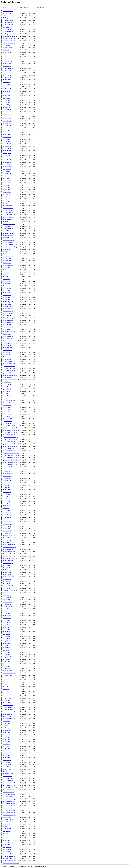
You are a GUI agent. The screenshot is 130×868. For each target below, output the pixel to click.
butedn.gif (7, 80)
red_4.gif (6, 684)
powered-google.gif (9, 673)
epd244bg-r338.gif (9, 224)
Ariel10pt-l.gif (8, 20)
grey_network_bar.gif (10, 439)
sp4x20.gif (7, 739)
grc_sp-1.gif (7, 403)
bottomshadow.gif (9, 68)
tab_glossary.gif (9, 792)
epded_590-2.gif (8, 233)
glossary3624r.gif (9, 366)
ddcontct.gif (7, 146)
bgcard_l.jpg (7, 64)
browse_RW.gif (8, 77)
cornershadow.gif (9, 112)
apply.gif (6, 34)
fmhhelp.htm (7, 354)
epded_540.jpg (8, 231)
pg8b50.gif (7, 613)
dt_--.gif (6, 178)
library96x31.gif (9, 549)
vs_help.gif (7, 833)
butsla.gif (7, 84)
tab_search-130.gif (9, 810)
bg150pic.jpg (7, 57)
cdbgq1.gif (7, 96)
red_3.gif (6, 682)
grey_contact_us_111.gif (11, 430)
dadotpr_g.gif (8, 125)
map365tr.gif (7, 584)
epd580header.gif (9, 229)
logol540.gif (7, 572)
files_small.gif (8, 338)
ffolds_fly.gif (8, 302)
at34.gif (6, 50)
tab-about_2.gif (8, 778)
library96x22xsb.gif (10, 547)
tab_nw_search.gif (9, 806)
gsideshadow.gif (8, 474)
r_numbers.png (8, 675)
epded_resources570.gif (11, 247)
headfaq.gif (7, 519)
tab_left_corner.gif (10, 799)
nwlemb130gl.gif (8, 606)
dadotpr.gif (7, 123)
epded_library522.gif (10, 245)
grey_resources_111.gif (11, 442)
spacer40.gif (7, 769)
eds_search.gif (8, 208)
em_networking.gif (9, 217)
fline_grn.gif (8, 348)
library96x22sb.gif (9, 545)
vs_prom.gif (7, 835)
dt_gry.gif (7, 190)
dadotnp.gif (7, 116)
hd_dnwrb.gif (7, 476)
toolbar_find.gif (9, 819)
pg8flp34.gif (7, 618)
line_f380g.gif (8, 561)
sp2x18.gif (7, 723)
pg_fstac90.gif (8, 668)
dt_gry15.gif (7, 192)
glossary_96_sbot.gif (10, 375)
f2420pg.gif (7, 251)
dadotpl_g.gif (8, 121)
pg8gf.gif (6, 650)
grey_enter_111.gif (9, 435)
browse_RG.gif (8, 75)
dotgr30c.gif (7, 169)
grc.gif (6, 387)
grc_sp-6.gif (7, 414)
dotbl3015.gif (8, 162)
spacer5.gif (7, 771)
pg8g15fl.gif (7, 622)
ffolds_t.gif (7, 304)
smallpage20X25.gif (9, 719)
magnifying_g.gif (9, 577)
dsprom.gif (7, 176)
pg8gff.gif (7, 652)
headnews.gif (7, 529)
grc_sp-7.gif (7, 416)
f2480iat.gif (7, 263)
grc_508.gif (7, 393)
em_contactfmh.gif (9, 215)
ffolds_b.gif (7, 300)
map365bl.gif (7, 579)
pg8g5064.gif (7, 636)
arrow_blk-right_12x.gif (11, 38)
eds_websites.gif (9, 212)
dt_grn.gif (7, 187)
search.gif (7, 703)
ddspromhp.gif (8, 148)
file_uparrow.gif (9, 336)
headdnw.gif (7, 513)
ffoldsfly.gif (8, 306)
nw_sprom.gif (7, 595)
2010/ (5, 16)
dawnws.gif (7, 141)
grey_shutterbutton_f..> (11, 455)
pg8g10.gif (7, 620)
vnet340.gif (7, 826)
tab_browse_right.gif (10, 787)
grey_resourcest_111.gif (11, 444)
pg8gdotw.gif (7, 648)
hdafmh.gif (7, 487)
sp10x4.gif (7, 721)
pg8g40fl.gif (7, 632)
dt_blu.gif (7, 185)
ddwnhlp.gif (7, 153)
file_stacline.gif (9, 332)
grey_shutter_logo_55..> (11, 448)
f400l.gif (6, 274)
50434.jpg (6, 18)
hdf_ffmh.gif (7, 499)
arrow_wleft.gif (8, 48)
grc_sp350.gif (8, 421)
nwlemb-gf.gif (8, 602)
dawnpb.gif (7, 135)
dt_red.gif (7, 199)
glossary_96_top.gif (10, 377)
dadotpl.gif (7, 119)
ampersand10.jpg (8, 29)
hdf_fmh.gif (7, 501)
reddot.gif (7, 700)
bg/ (4, 54)
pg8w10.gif (7, 659)
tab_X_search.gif (9, 781)
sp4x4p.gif (7, 748)
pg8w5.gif (6, 664)
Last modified (24, 7)
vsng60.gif (7, 840)
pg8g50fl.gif (7, 639)
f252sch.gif (7, 270)
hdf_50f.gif (7, 497)
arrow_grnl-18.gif (9, 43)
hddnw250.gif (7, 494)
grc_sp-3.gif (7, 407)
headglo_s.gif (8, 524)
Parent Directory (9, 11)
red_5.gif (6, 687)
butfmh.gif (7, 82)
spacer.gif (7, 755)
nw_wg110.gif (7, 600)
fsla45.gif (7, 357)
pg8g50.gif (7, 634)
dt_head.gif (7, 194)
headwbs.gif (7, 533)
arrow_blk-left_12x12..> (11, 36)
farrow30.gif (7, 283)
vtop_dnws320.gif (9, 842)
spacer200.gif (8, 764)
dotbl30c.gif (7, 164)
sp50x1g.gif (7, 753)
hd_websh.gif (7, 483)
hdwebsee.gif (7, 506)
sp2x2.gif (6, 726)
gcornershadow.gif (9, 364)
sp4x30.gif (7, 744)
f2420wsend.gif (8, 256)
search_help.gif (8, 710)
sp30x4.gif (7, 728)
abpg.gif (6, 27)
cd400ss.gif (7, 91)
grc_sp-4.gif (7, 409)
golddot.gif (7, 382)
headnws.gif (7, 531)
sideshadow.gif (8, 714)
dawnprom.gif (7, 137)
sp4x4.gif (6, 746)
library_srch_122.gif (10, 558)
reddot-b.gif (7, 698)
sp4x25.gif (7, 742)
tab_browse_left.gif (10, 785)
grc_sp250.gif (8, 419)
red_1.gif (6, 677)
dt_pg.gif (6, 196)
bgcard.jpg (7, 59)
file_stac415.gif (9, 318)
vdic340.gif (7, 822)
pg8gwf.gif (7, 655)
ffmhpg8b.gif (7, 293)
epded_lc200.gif (8, 242)
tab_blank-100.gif (9, 783)
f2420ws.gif (7, 254)
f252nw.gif (7, 267)
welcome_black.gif (9, 858)
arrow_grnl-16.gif (9, 41)
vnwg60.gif (7, 831)
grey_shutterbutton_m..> (11, 467)
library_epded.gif (9, 554)
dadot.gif (6, 114)
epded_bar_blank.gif (10, 235)
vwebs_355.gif (8, 849)
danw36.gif (7, 130)
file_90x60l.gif (8, 311)
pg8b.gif (6, 611)
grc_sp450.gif (8, 423)
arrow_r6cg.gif (8, 45)
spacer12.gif (7, 760)
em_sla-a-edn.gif (9, 219)
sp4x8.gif (6, 751)
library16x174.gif (9, 535)
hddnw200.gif (7, 492)
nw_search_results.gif (10, 590)
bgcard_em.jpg (8, 61)
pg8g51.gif (7, 643)
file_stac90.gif (8, 320)
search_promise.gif (9, 712)
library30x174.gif (9, 538)
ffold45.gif (7, 295)
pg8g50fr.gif (7, 641)
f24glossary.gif (8, 265)
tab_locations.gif (9, 801)
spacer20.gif (7, 762)
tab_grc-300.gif (8, 797)
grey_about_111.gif (9, 425)
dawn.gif (6, 132)
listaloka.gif (8, 570)
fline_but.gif (8, 345)
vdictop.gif (7, 824)
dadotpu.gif (7, 128)
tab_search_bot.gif (9, 813)
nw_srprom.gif (8, 597)
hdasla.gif (7, 490)
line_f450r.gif (8, 565)
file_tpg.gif (7, 334)
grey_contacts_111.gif (10, 432)
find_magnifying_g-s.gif (11, 341)
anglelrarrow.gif (9, 32)
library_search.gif (9, 556)
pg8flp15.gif (7, 616)
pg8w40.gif (7, 661)
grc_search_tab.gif (9, 400)
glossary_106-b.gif (9, 371)
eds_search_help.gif (10, 210)
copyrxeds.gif (8, 109)
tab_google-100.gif (9, 794)
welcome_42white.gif (10, 856)
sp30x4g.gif (7, 730)
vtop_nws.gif (7, 847)
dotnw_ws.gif (7, 171)
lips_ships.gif (8, 568)
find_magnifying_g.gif (10, 343)
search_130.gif (8, 705)
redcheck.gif (7, 696)
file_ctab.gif (8, 316)
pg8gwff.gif (7, 657)
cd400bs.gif (7, 89)
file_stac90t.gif (9, 325)
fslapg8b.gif (7, 359)
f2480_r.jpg (7, 261)
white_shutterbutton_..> (11, 861)
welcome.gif (7, 854)
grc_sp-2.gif (7, 405)
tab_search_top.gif (9, 815)
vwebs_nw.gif (7, 852)
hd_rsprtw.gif (8, 480)
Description (40, 7)
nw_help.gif (7, 588)
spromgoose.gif (8, 774)
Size (34, 7)
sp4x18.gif (7, 737)
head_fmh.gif (7, 510)
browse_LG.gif (8, 70)
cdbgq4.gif (7, 103)
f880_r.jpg (7, 281)
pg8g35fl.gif (7, 625)
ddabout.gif (7, 144)
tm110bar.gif (7, 817)
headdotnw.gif (8, 515)
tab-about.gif (8, 776)
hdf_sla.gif (7, 503)
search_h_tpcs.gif (9, 707)
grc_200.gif (7, 389)
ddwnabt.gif (7, 151)
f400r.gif (6, 277)
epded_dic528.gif (9, 240)
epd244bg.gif (7, 226)
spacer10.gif (7, 758)
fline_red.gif (8, 350)
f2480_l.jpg (7, 258)
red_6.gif (6, 689)
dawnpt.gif (7, 139)
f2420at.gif (7, 249)
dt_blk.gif (7, 183)
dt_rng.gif (7, 201)
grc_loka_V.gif (8, 398)
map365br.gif (7, 581)
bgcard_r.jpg (7, 66)
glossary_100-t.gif (9, 368)
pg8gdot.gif (7, 645)
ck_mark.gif (7, 107)
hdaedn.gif (7, 485)
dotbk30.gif (7, 158)
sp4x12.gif (7, 732)
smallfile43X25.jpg (9, 716)
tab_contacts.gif (9, 790)
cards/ (5, 87)
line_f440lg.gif (8, 563)
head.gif (6, 508)
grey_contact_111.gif (10, 428)
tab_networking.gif (9, 803)
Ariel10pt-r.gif (8, 22)
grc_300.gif (7, 391)
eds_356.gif (7, 203)
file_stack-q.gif (9, 327)
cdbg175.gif (7, 93)
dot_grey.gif (7, 155)
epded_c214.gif (8, 238)
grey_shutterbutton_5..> (11, 451)
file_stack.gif (8, 329)
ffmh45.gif (7, 290)
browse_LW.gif (8, 73)
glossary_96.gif (8, 373)
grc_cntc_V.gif (8, 396)
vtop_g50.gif (7, 845)
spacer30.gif (7, 767)
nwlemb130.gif (8, 604)
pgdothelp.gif (8, 671)
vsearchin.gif (8, 838)
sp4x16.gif (7, 735)
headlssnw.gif (8, 526)
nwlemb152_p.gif (8, 609)
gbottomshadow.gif (9, 361)
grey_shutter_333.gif (10, 446)
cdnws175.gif (7, 105)
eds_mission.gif (8, 206)
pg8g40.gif (7, 629)
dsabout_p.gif (8, 174)
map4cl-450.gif (8, 586)
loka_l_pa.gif (8, 574)
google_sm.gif (8, 384)
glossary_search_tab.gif (11, 380)
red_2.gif (6, 680)
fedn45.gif (7, 286)
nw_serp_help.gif (9, 593)
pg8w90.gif (7, 666)
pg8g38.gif (7, 627)
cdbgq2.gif (7, 98)
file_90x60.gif (8, 309)
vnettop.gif (7, 829)
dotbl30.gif (7, 160)
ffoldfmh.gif (7, 297)
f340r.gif (6, 272)
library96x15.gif (9, 542)
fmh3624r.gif (7, 352)
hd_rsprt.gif (7, 478)
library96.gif (8, 540)
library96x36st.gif (9, 551)
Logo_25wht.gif (8, 25)
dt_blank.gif (7, 180)
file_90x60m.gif (8, 313)
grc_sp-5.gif (7, 412)
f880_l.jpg (7, 279)
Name (5, 7)
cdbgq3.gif (7, 100)
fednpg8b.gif (7, 288)
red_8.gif (6, 693)
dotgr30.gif (7, 167)
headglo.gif (7, 522)
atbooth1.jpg (7, 52)
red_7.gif (6, 691)
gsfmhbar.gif (7, 471)
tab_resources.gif (9, 808)
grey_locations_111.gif (11, 437)
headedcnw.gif (8, 517)
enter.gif (6, 222)
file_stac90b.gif (9, 322)
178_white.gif (8, 13)
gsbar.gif (6, 469)
